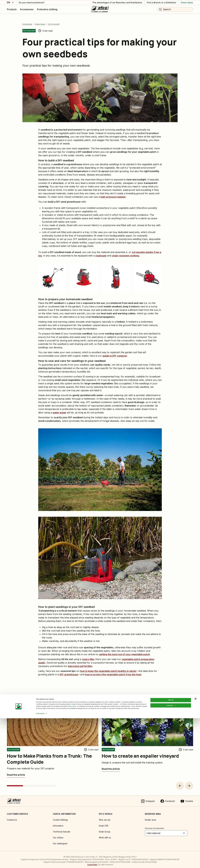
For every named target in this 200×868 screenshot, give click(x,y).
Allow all (171, 850)
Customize (171, 855)
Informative (58, 823)
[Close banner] (196, 848)
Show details (40, 863)
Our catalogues (60, 841)
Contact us (12, 817)
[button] (180, 783)
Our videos (58, 835)
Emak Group (105, 829)
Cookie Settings (60, 817)
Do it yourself (54, 21)
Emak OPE (104, 823)
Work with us (105, 835)
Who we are (105, 817)
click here (72, 856)
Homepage (27, 21)
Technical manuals (62, 829)
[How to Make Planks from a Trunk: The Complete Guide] (16, 772)
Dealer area (150, 817)
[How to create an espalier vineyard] (111, 766)
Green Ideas (40, 21)
